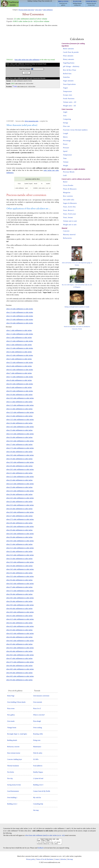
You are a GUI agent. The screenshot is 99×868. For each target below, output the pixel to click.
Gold (65, 175)
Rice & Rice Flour (70, 70)
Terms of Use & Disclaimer (45, 860)
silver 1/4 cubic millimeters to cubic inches (20, 309)
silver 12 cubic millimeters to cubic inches (19, 409)
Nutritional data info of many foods (91, 3)
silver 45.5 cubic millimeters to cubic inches (20, 648)
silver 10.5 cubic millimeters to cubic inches (20, 398)
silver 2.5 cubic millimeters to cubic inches (20, 341)
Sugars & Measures (70, 203)
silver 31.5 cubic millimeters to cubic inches (20, 548)
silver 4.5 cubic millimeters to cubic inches (20, 355)
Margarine (67, 192)
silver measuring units (31, 121)
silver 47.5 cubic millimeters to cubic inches (20, 662)
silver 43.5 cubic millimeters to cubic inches (20, 633)
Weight (66, 166)
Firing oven (37, 740)
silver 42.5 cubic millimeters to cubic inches (20, 626)
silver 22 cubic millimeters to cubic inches (19, 480)
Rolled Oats (67, 74)
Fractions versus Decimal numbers (75, 130)
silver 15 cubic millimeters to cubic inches (19, 430)
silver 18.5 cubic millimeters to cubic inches (20, 455)
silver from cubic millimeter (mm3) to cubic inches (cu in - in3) (45, 835)
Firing (39, 1)
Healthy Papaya (38, 772)
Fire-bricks (11, 772)
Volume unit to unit (70, 221)
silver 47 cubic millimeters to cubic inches (19, 658)
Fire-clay (10, 778)
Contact (57, 860)
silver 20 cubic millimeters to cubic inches (19, 466)
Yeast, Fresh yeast (70, 214)
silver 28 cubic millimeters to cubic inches (19, 523)
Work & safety (38, 753)
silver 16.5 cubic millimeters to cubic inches (20, 441)
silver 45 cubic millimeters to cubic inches (19, 644)
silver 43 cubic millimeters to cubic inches (19, 630)
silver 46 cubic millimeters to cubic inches (19, 651)
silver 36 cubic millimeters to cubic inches (19, 580)
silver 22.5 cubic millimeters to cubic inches (20, 484)
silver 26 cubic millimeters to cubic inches (19, 509)
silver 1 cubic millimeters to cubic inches (19, 330)
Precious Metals (69, 172)
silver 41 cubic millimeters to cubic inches (19, 616)
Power (65, 144)
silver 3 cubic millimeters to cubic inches (19, 345)
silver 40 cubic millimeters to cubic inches (19, 609)
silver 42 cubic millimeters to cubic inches (19, 623)
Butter (65, 182)
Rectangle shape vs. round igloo (17, 734)
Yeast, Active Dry (69, 207)
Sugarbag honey (69, 63)
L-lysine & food (38, 778)
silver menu (38, 10)
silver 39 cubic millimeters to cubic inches (19, 601)
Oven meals (11, 721)
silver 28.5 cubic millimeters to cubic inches (20, 527)
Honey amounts (69, 59)
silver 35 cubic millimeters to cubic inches (19, 573)
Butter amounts (69, 49)
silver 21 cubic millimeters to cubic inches (19, 473)
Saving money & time (14, 785)
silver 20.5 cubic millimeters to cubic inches (20, 469)
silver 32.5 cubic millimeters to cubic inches (20, 555)
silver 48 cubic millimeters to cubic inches (19, 666)
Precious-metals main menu (26, 10)
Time (65, 158)
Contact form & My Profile (42, 791)
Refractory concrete (13, 747)
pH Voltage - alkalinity (71, 66)
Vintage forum (12, 728)
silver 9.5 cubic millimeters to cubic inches (20, 391)
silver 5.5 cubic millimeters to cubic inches (20, 362)
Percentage (67, 141)
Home (10, 4)
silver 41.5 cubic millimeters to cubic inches (20, 619)
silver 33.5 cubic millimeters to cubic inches (20, 562)
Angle (65, 112)
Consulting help (38, 804)
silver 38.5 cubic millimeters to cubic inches (20, 598)
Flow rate (67, 126)
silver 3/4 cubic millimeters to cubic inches (20, 323)
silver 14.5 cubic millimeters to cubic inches (20, 427)
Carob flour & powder (71, 52)
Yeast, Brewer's (69, 210)
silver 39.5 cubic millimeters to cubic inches (20, 605)
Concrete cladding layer (15, 759)
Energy (66, 123)
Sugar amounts (68, 81)
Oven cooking (38, 728)
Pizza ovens (11, 708)
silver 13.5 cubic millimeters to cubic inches (20, 420)
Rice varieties (68, 196)
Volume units (68, 102)
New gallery (11, 715)
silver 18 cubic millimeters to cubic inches (19, 452)
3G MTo (36, 759)
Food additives (38, 766)
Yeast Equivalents (69, 84)
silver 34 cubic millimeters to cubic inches (19, 566)
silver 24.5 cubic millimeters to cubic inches (20, 498)
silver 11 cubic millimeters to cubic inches (19, 402)
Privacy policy (31, 860)
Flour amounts (68, 56)
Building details (12, 740)
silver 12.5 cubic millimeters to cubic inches (20, 412)
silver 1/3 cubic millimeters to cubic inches (20, 312)
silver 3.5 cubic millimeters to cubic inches (20, 348)
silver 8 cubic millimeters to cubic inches (19, 380)
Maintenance (37, 747)
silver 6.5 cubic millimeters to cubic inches (20, 370)
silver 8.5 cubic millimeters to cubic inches (20, 384)
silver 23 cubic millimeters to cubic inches (19, 487)
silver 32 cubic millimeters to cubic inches (19, 551)
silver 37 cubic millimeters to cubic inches (19, 587)
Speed (65, 151)
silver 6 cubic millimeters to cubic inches (19, 366)
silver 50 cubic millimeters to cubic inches (19, 680)
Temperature (68, 91)
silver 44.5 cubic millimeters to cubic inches (20, 641)
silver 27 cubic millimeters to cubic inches (19, 516)
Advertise (63, 860)
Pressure (66, 148)
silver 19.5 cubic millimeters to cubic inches (20, 462)
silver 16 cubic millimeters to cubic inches (19, 437)
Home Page (11, 696)
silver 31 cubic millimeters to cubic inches (19, 544)
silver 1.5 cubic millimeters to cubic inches (20, 334)
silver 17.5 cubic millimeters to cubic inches (20, 448)
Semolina (66, 77)
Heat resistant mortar (14, 753)
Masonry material (69, 235)
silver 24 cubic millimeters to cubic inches (19, 494)
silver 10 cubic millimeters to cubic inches (19, 395)
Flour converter (46, 1)
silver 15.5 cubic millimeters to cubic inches (20, 434)
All (51, 1)
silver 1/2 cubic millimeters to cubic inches (20, 316)
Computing (67, 119)
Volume (66, 162)
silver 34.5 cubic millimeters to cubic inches (20, 569)
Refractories (67, 238)
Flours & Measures (70, 189)
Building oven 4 (38, 785)
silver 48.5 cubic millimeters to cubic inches (20, 669)
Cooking (35, 1)
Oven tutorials (38, 702)
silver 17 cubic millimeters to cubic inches (19, 445)
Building (30, 1)
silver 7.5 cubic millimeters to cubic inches (20, 377)
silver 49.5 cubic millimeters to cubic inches (20, 676)
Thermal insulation (13, 766)
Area (65, 116)
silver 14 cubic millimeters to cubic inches (19, 423)
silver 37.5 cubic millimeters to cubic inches (20, 591)
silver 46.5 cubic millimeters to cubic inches (20, 655)
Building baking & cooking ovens (77, 3)
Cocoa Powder (68, 185)
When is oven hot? (39, 715)
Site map (36, 810)
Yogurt (66, 88)
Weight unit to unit (70, 225)
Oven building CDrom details (16, 702)
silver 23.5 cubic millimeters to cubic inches (20, 491)
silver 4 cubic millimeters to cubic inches (19, 352)
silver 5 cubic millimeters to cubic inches (19, 359)
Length (66, 133)
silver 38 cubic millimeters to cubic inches (19, 594)
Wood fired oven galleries (63, 3)
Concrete (66, 231)
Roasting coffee (38, 734)
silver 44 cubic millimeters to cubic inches (19, 637)
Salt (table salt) (69, 200)
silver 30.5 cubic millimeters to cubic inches (20, 541)
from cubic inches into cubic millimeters (27, 60)
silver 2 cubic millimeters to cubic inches (19, 338)
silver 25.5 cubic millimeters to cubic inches (20, 505)
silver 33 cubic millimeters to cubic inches (19, 559)
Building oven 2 (12, 804)
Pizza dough (37, 721)
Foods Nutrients (69, 99)
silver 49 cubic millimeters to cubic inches (19, 673)
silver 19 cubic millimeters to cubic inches (19, 459)
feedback (41, 849)
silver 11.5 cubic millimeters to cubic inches (20, 405)
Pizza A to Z (37, 708)
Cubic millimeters (48, 10)
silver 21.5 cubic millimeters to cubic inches (20, 477)
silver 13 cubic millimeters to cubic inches (19, 416)
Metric (66, 137)
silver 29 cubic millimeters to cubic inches (19, 530)
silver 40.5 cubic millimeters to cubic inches (20, 612)
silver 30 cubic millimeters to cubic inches (19, 537)
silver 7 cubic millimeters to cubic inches (19, 373)
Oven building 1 (12, 798)
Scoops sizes (68, 95)
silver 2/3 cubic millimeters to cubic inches (20, 320)
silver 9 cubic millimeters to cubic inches (19, 387)
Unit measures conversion (41, 696)
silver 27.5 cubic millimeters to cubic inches (20, 519)
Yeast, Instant (68, 217)
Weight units (68, 106)
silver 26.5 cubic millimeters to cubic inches (20, 512)
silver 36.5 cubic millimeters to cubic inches (20, 584)
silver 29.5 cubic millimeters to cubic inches (20, 534)
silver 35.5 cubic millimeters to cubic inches (20, 576)
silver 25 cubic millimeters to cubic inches (19, 502)
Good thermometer (13, 791)
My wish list (37, 798)
